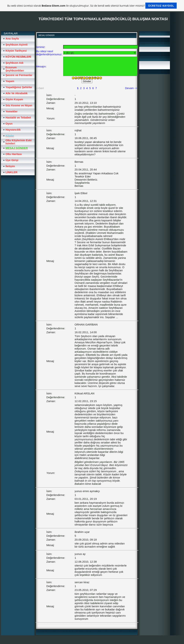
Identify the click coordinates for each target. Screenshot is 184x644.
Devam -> (131, 88)
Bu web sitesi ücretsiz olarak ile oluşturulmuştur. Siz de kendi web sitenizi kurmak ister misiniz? (92, 6)
